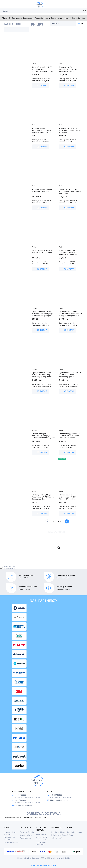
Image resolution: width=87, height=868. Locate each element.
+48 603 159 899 (10, 566)
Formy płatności (41, 834)
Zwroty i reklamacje (11, 842)
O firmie (70, 835)
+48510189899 (20, 800)
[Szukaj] (85, 11)
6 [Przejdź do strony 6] (63, 521)
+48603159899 (20, 795)
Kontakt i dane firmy (75, 832)
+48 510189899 (56, 795)
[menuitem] (6, 18)
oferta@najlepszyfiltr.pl (23, 805)
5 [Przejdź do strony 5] (61, 521)
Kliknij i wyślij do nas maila (60, 800)
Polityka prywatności (59, 835)
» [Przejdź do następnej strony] (67, 521)
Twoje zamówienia (27, 832)
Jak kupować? (57, 838)
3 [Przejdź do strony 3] (56, 521)
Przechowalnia (25, 838)
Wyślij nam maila (10, 568)
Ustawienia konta (26, 835)
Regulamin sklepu (58, 832)
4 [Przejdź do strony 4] (58, 521)
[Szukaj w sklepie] (43, 11)
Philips (34, 64)
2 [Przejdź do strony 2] (53, 521)
